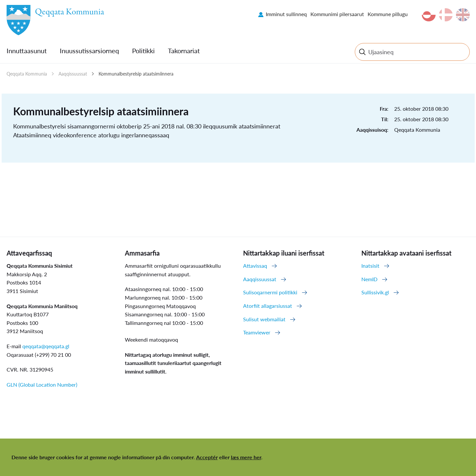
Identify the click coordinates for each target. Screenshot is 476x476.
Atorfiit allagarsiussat (268, 306)
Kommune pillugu (388, 14)
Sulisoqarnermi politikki (270, 292)
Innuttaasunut (27, 51)
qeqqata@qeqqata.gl (46, 346)
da (446, 15)
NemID (369, 279)
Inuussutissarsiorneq (89, 51)
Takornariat (184, 51)
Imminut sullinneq (286, 14)
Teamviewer (257, 332)
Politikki (143, 51)
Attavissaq (255, 266)
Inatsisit (370, 266)
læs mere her (246, 457)
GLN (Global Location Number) (42, 385)
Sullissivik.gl (375, 292)
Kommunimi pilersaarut (337, 14)
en (463, 15)
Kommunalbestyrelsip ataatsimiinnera (136, 74)
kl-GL (429, 15)
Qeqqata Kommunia (27, 74)
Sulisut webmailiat (264, 319)
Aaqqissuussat (73, 74)
